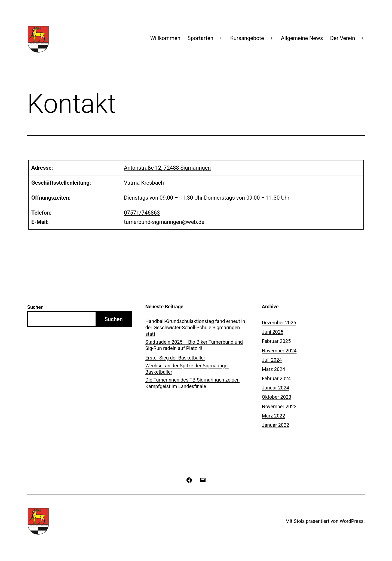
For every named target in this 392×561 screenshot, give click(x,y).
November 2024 (279, 351)
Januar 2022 (275, 425)
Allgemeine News (302, 38)
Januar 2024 (275, 388)
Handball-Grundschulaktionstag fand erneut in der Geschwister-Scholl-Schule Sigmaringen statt (195, 328)
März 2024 (273, 369)
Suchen (35, 307)
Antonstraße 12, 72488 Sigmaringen (167, 168)
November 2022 (279, 406)
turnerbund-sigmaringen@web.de (164, 222)
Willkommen (165, 38)
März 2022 (273, 416)
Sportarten (200, 38)
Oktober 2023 (277, 397)
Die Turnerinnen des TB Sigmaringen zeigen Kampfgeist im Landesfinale (193, 383)
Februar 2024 (276, 378)
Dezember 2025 (279, 323)
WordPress (352, 521)
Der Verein (343, 38)
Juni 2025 (273, 332)
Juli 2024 (272, 360)
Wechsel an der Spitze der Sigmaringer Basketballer (187, 369)
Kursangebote (247, 38)
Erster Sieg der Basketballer (175, 358)
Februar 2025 (276, 341)
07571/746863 (142, 213)
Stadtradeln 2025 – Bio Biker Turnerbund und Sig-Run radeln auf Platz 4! (194, 345)
